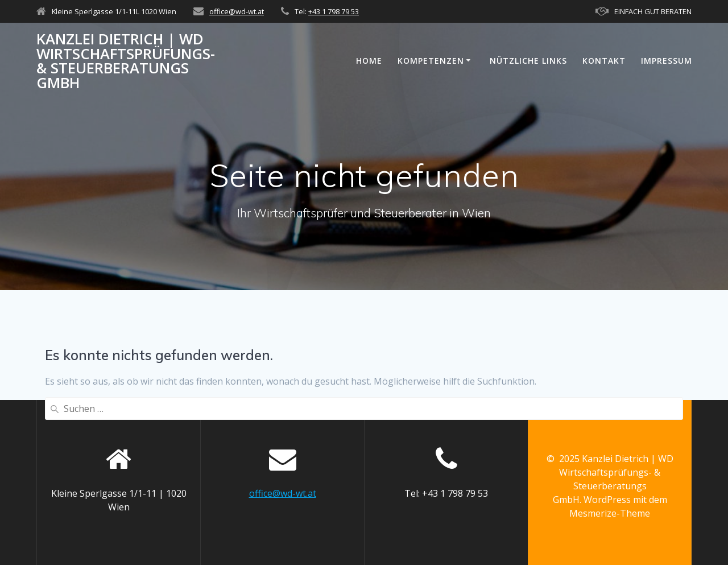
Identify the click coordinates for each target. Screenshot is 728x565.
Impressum (667, 61)
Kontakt (604, 61)
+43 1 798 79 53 (334, 11)
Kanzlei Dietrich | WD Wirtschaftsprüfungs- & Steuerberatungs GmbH (126, 61)
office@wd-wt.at (237, 11)
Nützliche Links (528, 61)
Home (369, 61)
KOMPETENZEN (431, 61)
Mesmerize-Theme (610, 513)
